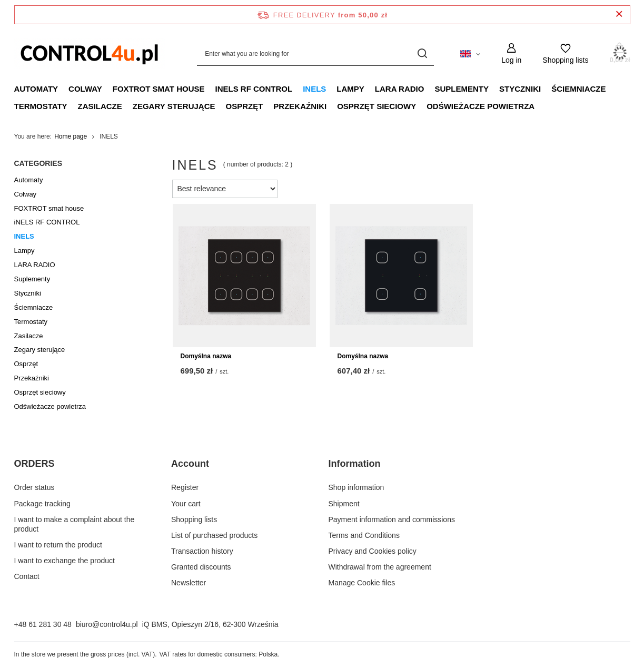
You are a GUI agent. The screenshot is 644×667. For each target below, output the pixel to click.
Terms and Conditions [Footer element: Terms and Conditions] (364, 535)
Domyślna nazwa (206, 356)
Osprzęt (244, 106)
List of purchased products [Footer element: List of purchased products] (214, 535)
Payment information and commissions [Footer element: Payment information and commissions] (392, 519)
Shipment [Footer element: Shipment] (344, 504)
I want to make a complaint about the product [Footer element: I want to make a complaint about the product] (75, 524)
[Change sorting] (225, 189)
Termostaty (41, 106)
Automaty (36, 89)
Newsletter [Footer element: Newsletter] (189, 583)
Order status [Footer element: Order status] (34, 487)
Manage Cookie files (362, 583)
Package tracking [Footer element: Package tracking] (42, 504)
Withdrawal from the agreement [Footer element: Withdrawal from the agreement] (380, 567)
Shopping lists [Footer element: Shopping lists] (194, 519)
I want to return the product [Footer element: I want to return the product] (58, 545)
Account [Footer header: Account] (190, 464)
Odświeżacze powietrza (480, 106)
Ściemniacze (578, 89)
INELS (314, 89)
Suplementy (462, 89)
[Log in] (511, 53)
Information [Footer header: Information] (355, 464)
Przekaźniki (300, 106)
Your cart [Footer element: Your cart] (186, 504)
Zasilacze (100, 106)
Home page (71, 136)
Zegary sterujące (174, 106)
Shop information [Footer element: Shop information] (356, 487)
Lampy (350, 89)
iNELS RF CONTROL (254, 89)
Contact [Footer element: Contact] (27, 576)
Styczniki (520, 89)
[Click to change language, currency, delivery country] (470, 53)
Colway (85, 89)
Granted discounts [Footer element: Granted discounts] (201, 567)
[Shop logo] (90, 53)
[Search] (422, 53)
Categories (38, 163)
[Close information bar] (619, 14)
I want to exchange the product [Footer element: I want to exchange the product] (65, 561)
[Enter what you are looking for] (315, 53)
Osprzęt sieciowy (377, 106)
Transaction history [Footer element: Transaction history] (202, 551)
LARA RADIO (400, 89)
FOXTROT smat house (159, 89)
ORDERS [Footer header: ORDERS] (34, 464)
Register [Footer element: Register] (185, 487)
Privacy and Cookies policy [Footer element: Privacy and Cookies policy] (373, 551)
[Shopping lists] (565, 53)
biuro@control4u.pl (107, 624)
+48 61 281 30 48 (43, 624)
